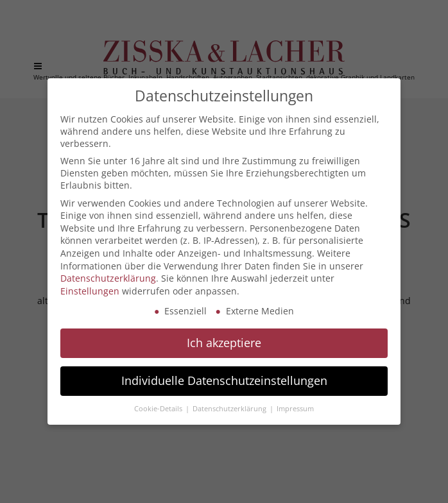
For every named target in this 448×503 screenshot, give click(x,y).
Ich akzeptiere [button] (224, 343)
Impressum (295, 409)
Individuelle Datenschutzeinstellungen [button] (224, 380)
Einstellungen (90, 291)
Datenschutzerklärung (108, 278)
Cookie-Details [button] (159, 409)
